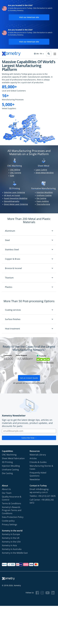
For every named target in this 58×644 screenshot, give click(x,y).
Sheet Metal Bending (45, 173)
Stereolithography (12, 201)
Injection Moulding (45, 192)
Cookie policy (8, 521)
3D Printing (7, 462)
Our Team (7, 493)
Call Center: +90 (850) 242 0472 (42, 501)
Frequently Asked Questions (38, 474)
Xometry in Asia (9, 545)
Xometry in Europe (11, 534)
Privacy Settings (10, 524)
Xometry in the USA (11, 542)
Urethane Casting (44, 195)
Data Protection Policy (13, 517)
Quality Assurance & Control (12, 498)
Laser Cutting (41, 170)
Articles (33, 458)
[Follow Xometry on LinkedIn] (53, 593)
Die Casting (41, 198)
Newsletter (35, 479)
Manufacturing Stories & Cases (41, 467)
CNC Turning (16, 173)
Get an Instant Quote (29, 378)
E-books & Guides (38, 462)
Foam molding (43, 201)
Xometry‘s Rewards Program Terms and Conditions (12, 510)
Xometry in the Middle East (15, 553)
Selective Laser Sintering (14, 192)
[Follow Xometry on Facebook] (37, 593)
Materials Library (38, 455)
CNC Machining (9, 455)
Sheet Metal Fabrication (13, 458)
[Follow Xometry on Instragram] (42, 593)
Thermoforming (43, 204)
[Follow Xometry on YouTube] (48, 593)
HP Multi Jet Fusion (12, 195)
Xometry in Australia (12, 549)
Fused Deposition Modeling (16, 198)
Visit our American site (29, 17)
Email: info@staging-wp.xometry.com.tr (39, 491)
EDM (12, 176)
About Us (6, 489)
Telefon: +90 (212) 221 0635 (43, 496)
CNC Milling (15, 170)
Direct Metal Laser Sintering (16, 204)
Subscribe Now (29, 438)
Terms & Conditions (11, 503)
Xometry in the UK (11, 538)
